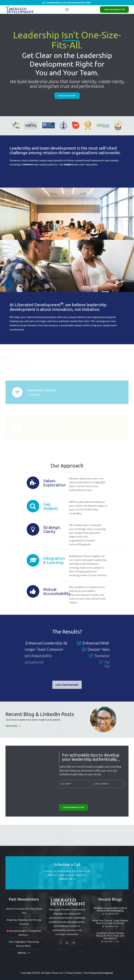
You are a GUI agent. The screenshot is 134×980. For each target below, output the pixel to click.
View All (22, 953)
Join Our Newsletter (114, 10)
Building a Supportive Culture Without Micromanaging (110, 909)
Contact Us (65, 879)
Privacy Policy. (74, 973)
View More (11, 726)
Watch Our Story (67, 96)
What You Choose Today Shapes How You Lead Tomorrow (110, 922)
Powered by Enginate (101, 973)
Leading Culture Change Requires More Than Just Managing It (110, 936)
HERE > (88, 3)
